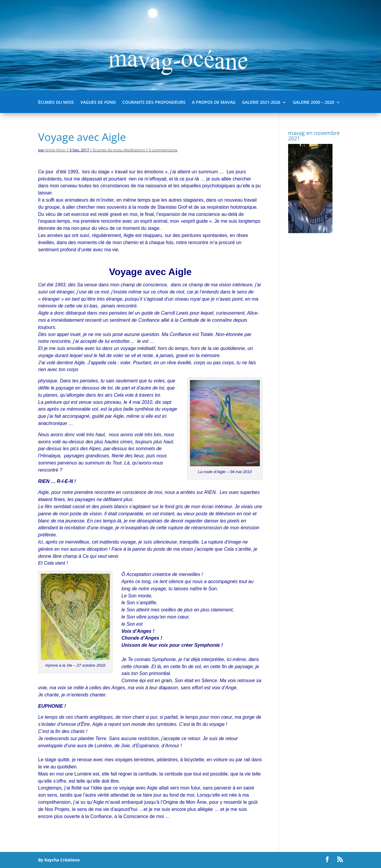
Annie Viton (55, 150)
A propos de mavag (214, 103)
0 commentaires (163, 150)
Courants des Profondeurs (154, 103)
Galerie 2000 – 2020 (314, 103)
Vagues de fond (98, 103)
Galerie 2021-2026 (261, 103)
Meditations (134, 150)
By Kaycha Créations (59, 860)
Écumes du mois (56, 103)
